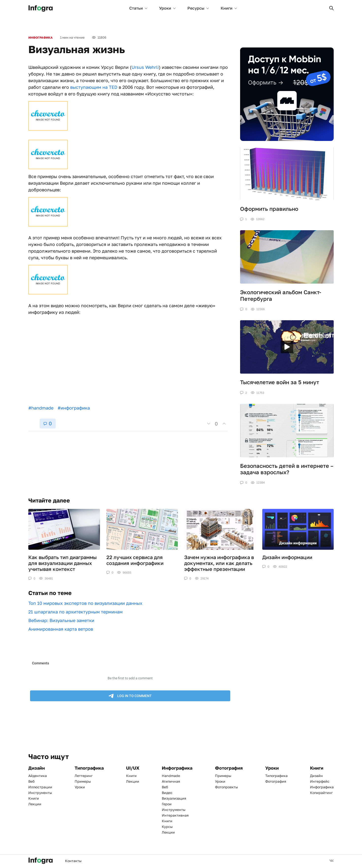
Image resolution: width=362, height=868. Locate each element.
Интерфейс (320, 781)
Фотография (276, 781)
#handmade (41, 408)
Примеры (83, 781)
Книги (229, 8)
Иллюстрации (40, 787)
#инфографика (74, 408)
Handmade (171, 776)
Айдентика (38, 776)
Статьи (138, 8)
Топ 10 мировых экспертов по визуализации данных (85, 603)
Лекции (35, 804)
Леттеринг (84, 776)
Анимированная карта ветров (61, 629)
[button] (331, 8)
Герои (167, 804)
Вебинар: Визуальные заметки (61, 620)
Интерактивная (175, 815)
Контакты (73, 861)
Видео (167, 793)
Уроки (167, 8)
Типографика (276, 776)
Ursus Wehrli (145, 67)
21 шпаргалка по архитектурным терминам (75, 612)
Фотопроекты (226, 787)
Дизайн (316, 776)
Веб (31, 781)
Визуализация (174, 798)
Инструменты (40, 793)
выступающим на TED (94, 87)
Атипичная (171, 781)
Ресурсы (198, 8)
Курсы (167, 827)
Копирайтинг (321, 793)
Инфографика (41, 38)
